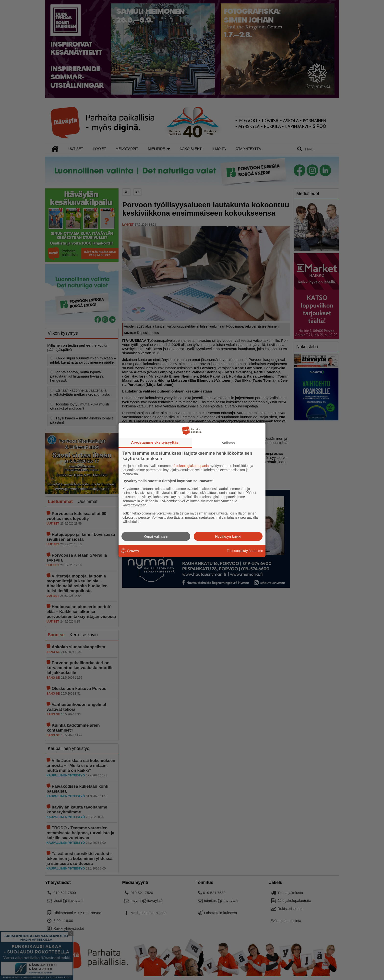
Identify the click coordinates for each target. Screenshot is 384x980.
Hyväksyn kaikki (228, 536)
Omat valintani (156, 536)
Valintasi (229, 443)
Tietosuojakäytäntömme (245, 551)
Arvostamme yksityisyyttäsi (155, 442)
